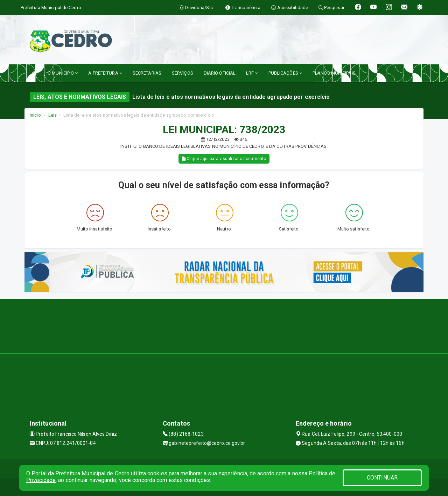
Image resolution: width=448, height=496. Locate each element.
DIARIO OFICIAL (220, 73)
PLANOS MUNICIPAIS (334, 73)
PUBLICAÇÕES (285, 73)
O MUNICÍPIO (63, 73)
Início (35, 115)
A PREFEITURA (105, 73)
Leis (52, 115)
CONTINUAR (382, 478)
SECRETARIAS (147, 73)
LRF (252, 73)
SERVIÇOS (183, 73)
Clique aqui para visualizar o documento (224, 159)
